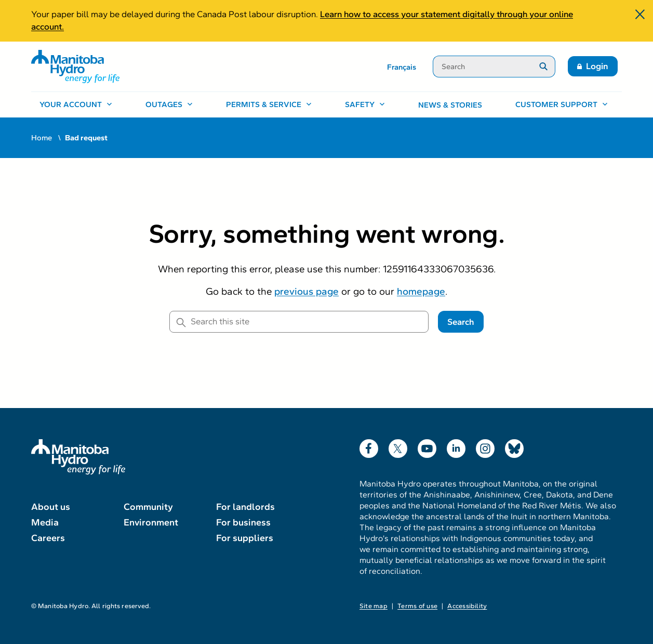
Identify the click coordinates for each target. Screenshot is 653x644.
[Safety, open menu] (365, 105)
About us (51, 507)
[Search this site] (299, 322)
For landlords (245, 507)
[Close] (640, 15)
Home (42, 138)
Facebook (369, 446)
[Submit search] (544, 67)
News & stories (450, 105)
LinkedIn (456, 446)
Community (148, 507)
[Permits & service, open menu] (269, 105)
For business (243, 522)
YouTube (427, 446)
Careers (48, 538)
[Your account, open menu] (76, 105)
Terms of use (417, 606)
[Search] (482, 67)
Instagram (485, 446)
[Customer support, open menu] (562, 105)
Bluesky (514, 446)
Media (45, 522)
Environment (151, 522)
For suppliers (245, 538)
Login (597, 66)
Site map (374, 606)
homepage (421, 291)
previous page (306, 291)
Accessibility (467, 606)
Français (402, 67)
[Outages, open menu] (169, 105)
